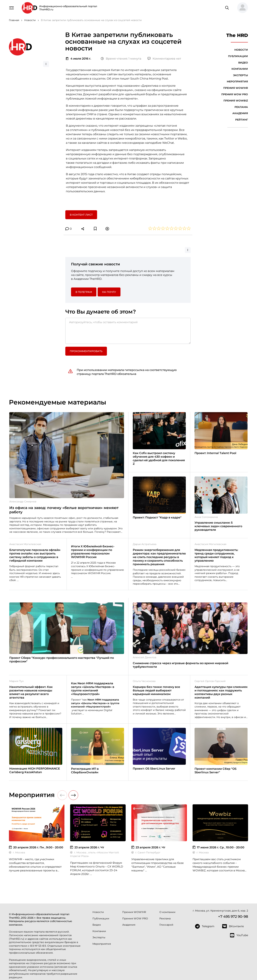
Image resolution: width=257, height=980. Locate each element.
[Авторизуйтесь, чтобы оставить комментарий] (128, 331)
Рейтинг (242, 120)
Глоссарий (166, 925)
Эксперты (240, 75)
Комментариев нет (164, 59)
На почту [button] (109, 292)
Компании (240, 69)
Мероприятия (237, 82)
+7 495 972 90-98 (233, 917)
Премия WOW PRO (235, 94)
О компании (167, 912)
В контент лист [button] (81, 215)
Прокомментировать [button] (86, 351)
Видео (243, 63)
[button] (241, 8)
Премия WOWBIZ (236, 101)
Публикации (238, 56)
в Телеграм (84, 292)
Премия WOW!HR (236, 88)
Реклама (241, 107)
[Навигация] (11, 7)
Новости (241, 50)
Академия (240, 113)
